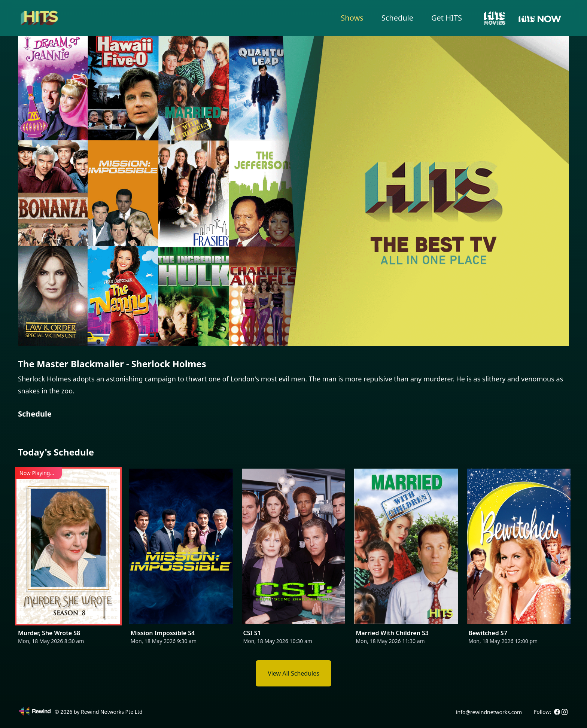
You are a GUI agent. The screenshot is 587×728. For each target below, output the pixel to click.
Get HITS (447, 18)
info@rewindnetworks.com (489, 712)
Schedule (397, 18)
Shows (352, 18)
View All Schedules (293, 673)
